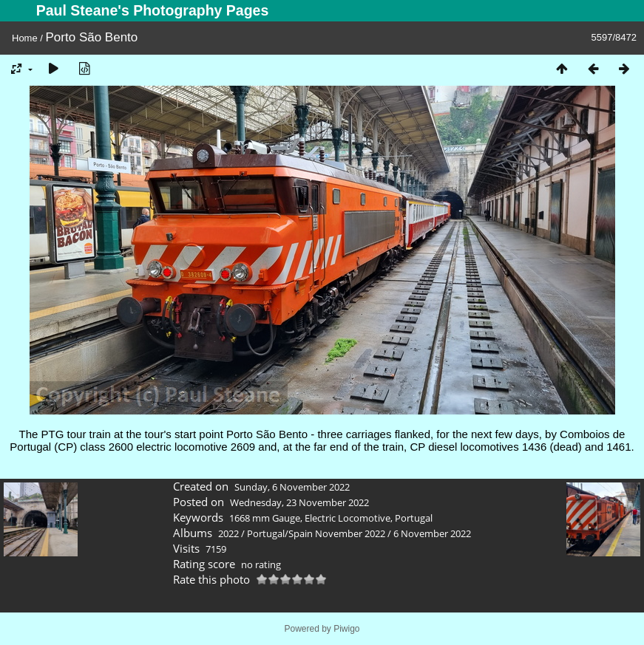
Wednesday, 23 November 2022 (299, 502)
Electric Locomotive (348, 518)
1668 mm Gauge (265, 518)
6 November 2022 (432, 533)
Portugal (414, 518)
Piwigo (346, 629)
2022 (228, 533)
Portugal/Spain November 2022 (316, 533)
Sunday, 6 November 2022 (292, 487)
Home (25, 38)
